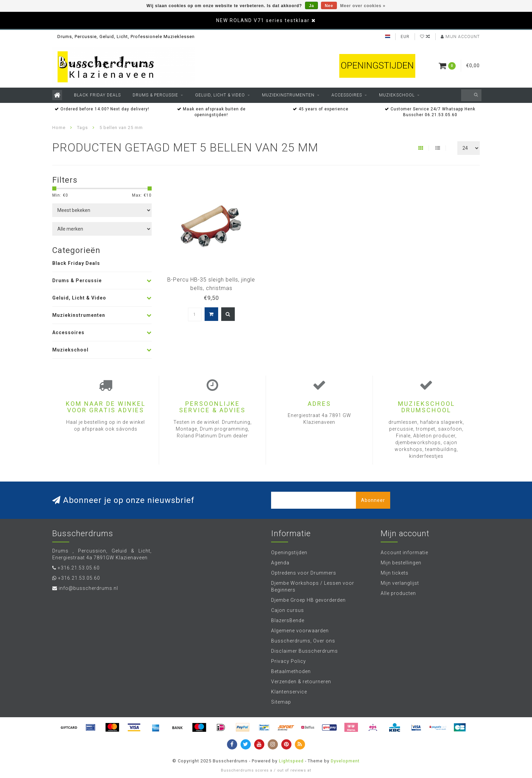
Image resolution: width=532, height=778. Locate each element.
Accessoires (347, 95)
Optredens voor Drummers (304, 573)
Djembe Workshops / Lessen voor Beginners (313, 586)
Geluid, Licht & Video (220, 95)
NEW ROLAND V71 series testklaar (263, 20)
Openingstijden (289, 553)
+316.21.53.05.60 (79, 568)
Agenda (280, 563)
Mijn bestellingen (401, 563)
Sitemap (281, 702)
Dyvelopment (345, 761)
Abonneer (373, 500)
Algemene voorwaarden (300, 631)
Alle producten (398, 593)
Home (59, 128)
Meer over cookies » (363, 6)
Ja (311, 6)
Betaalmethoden (291, 671)
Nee (329, 6)
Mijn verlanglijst (400, 583)
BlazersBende (288, 620)
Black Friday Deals (97, 95)
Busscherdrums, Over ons (303, 641)
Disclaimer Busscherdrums (305, 651)
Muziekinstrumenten (288, 95)
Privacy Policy (289, 661)
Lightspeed (291, 761)
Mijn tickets (395, 573)
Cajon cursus (288, 610)
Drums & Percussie (155, 95)
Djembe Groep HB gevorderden (308, 600)
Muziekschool (397, 95)
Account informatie (404, 553)
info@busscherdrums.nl (88, 588)
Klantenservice (289, 692)
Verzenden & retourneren (301, 682)
